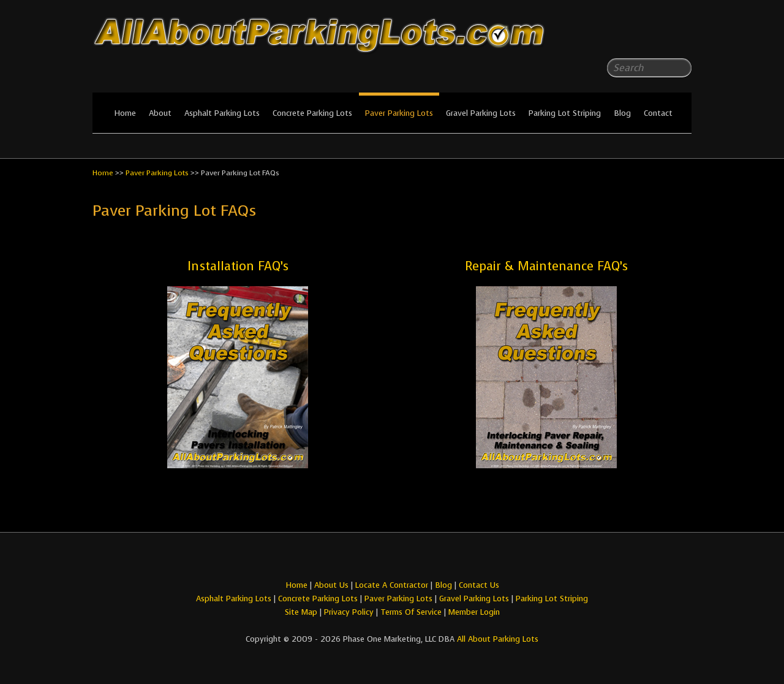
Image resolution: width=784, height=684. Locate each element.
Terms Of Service (412, 612)
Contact (658, 113)
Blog (622, 113)
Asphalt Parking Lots (222, 113)
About (160, 113)
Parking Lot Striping (565, 113)
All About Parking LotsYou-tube (682, 37)
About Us (331, 585)
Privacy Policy (349, 612)
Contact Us (479, 585)
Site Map (301, 612)
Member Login (474, 612)
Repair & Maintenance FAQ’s (546, 266)
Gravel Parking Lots (481, 113)
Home (125, 113)
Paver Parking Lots (399, 113)
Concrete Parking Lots (312, 113)
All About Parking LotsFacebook (658, 37)
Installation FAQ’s (238, 266)
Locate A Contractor (392, 585)
